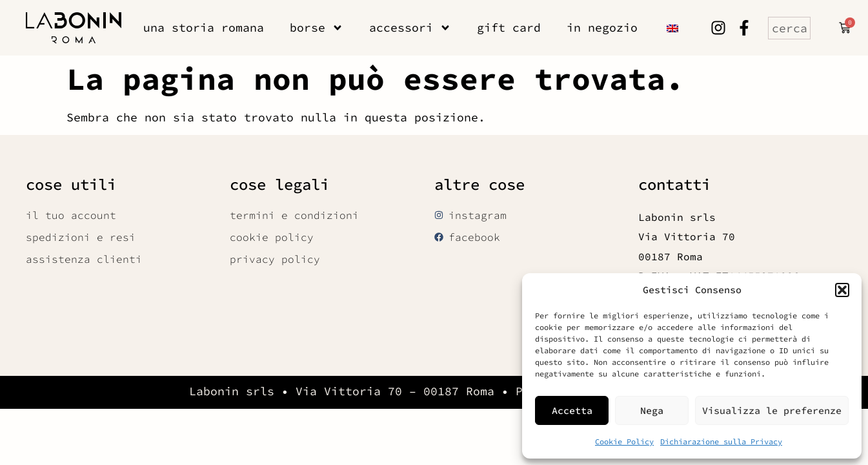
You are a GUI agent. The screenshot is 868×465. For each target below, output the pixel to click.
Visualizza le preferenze (772, 410)
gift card (509, 27)
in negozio (602, 27)
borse (317, 28)
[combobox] (789, 28)
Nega (652, 410)
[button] (842, 290)
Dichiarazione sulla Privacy (721, 441)
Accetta (572, 410)
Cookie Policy (624, 441)
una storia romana (204, 27)
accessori (410, 28)
